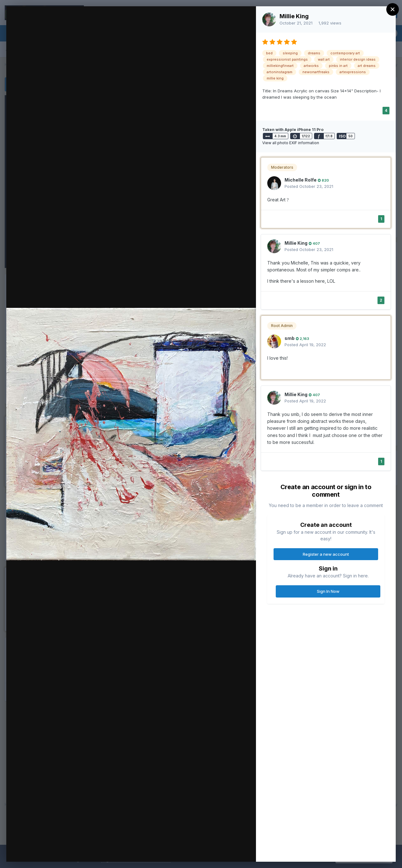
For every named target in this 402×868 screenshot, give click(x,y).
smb (290, 338)
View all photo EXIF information (291, 143)
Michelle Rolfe (301, 180)
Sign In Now (328, 591)
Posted (309, 186)
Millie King (294, 16)
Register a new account (326, 554)
